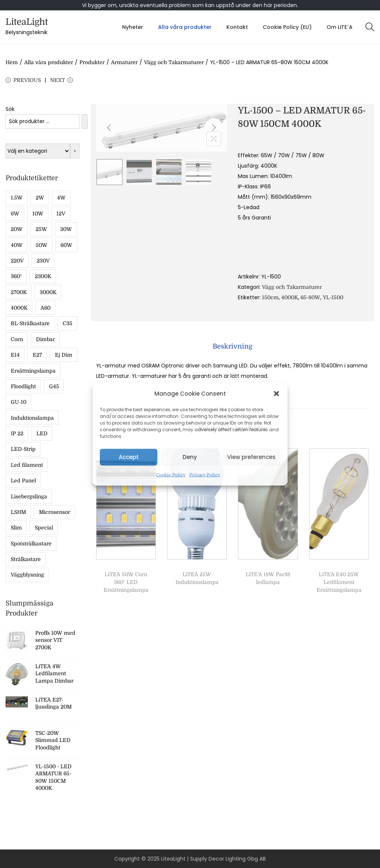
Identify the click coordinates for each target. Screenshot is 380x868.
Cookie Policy (171, 475)
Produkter (92, 62)
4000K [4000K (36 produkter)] (19, 308)
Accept (129, 457)
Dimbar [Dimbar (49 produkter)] (45, 339)
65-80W (310, 297)
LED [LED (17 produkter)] (42, 433)
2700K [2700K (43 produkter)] (19, 292)
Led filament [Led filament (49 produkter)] (27, 465)
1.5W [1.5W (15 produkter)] (17, 198)
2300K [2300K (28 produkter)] (43, 276)
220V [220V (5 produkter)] (17, 261)
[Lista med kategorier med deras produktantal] (38, 151)
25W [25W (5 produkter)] (41, 229)
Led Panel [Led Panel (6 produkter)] (23, 481)
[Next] (214, 128)
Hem (12, 62)
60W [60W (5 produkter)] (66, 245)
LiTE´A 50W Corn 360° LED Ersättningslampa (126, 582)
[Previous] (109, 128)
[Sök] (85, 121)
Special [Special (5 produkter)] (44, 528)
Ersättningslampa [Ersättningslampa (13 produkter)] (33, 371)
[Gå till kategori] (75, 151)
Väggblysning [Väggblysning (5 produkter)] (27, 575)
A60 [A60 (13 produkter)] (45, 308)
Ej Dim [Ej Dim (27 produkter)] (64, 355)
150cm (270, 297)
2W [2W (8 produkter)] (40, 198)
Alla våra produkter (49, 62)
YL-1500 (333, 297)
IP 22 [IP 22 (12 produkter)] (17, 433)
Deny (190, 457)
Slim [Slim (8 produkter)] (16, 528)
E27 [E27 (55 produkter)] (37, 355)
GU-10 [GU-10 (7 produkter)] (19, 402)
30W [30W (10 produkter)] (66, 229)
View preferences (251, 457)
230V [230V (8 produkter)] (43, 261)
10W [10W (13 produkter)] (38, 214)
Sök (10, 109)
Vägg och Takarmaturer (174, 62)
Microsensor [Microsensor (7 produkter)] (55, 512)
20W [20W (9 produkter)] (17, 229)
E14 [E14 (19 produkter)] (15, 355)
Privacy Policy (205, 475)
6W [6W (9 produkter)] (15, 214)
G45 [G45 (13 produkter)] (54, 386)
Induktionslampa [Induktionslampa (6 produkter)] (32, 418)
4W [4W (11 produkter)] (61, 198)
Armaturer (124, 62)
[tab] (232, 346)
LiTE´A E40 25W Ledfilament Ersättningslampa (339, 582)
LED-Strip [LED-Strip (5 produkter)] (23, 449)
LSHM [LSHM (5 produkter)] (18, 512)
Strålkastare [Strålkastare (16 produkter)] (26, 559)
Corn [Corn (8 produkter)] (17, 339)
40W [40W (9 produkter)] (17, 245)
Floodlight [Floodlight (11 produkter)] (23, 386)
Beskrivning (232, 346)
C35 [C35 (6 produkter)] (68, 323)
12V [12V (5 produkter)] (61, 214)
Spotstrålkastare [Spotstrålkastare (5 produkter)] (31, 544)
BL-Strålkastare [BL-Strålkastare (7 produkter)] (30, 323)
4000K (290, 297)
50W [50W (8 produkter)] (42, 245)
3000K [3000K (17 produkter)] (48, 292)
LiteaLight (27, 22)
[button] (276, 393)
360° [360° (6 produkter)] (16, 276)
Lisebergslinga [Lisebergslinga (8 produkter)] (29, 496)
